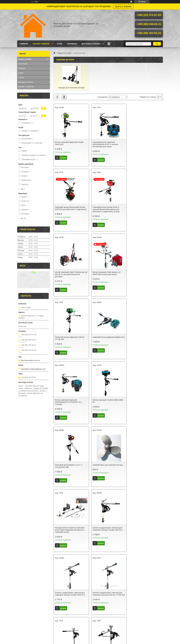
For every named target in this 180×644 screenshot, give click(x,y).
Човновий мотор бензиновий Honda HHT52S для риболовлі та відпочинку (145, 143)
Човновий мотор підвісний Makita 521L (106, 273)
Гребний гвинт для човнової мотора (144, 337)
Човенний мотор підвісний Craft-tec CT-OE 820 (70, 273)
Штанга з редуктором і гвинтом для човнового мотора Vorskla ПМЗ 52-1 (107, 401)
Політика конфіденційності (104, 642)
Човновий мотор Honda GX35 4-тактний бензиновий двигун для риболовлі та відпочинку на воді (68, 209)
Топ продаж (23, 64)
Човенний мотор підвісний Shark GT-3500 (107, 531)
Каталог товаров (41, 44)
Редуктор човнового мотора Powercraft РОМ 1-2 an (67, 531)
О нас (60, 44)
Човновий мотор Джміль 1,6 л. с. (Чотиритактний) (106, 338)
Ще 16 (23, 218)
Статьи (21, 77)
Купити (63, 158)
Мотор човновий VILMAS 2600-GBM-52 (70, 338)
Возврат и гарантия (26, 87)
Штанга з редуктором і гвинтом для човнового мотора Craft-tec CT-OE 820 (71, 466)
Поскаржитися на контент (85, 642)
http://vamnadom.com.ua (30, 360)
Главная (24, 44)
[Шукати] (157, 44)
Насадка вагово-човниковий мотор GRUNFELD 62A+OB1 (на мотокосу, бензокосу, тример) (144, 467)
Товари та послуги (64, 53)
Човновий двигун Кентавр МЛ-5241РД (108, 593)
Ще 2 (23, 189)
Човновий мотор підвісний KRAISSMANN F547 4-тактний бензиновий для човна (105, 144)
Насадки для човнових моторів (71, 88)
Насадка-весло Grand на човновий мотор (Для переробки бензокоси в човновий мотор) (70, 402)
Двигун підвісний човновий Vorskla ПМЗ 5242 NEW (144, 594)
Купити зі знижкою (123, 6)
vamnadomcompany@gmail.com (33, 369)
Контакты (72, 44)
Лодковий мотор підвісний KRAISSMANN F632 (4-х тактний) (143, 531)
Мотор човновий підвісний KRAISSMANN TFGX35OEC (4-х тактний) (143, 274)
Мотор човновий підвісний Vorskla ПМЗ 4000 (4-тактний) (69, 594)
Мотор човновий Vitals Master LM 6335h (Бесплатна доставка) (143, 208)
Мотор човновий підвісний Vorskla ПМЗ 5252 (69, 143)
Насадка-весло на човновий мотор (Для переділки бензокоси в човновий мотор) (108, 467)
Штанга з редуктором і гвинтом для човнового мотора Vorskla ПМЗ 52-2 (144, 401)
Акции (21, 73)
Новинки (22, 68)
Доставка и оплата (91, 44)
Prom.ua (101, 640)
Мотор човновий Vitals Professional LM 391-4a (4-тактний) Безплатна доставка (107, 209)
